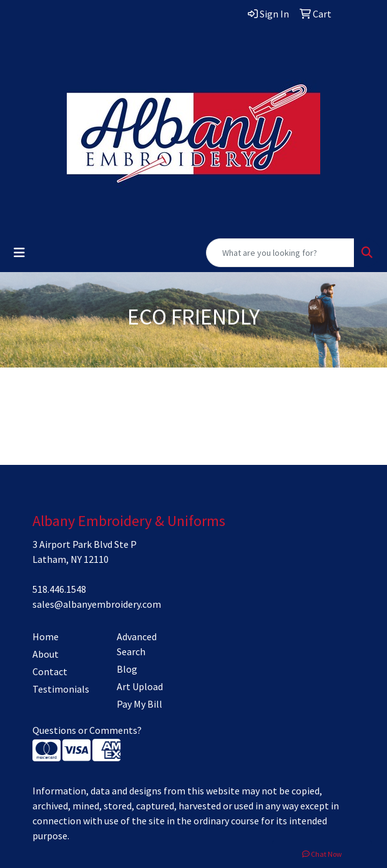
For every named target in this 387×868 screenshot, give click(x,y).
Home (46, 636)
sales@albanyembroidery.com (97, 604)
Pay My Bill (140, 704)
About (46, 654)
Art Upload (140, 686)
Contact (50, 671)
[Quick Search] (280, 253)
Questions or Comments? (87, 730)
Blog (127, 669)
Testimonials (61, 689)
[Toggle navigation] (19, 253)
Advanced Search (137, 644)
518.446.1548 (59, 589)
